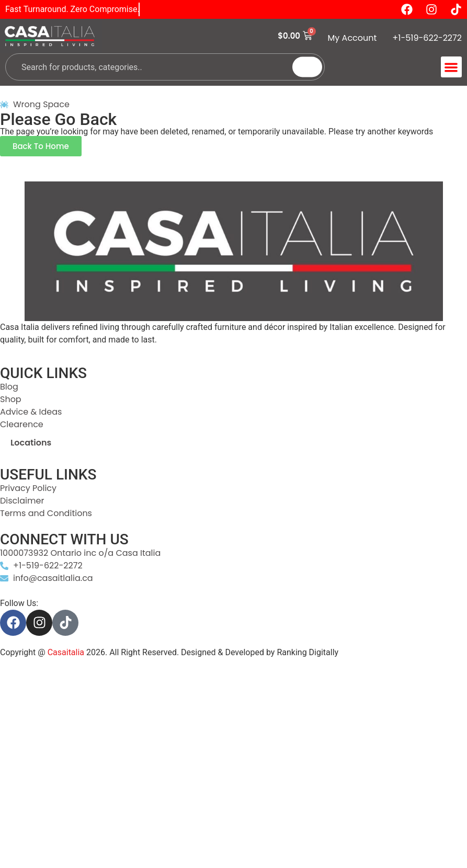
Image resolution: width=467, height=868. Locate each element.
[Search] (307, 67)
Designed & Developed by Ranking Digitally (260, 652)
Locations (31, 443)
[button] (452, 67)
